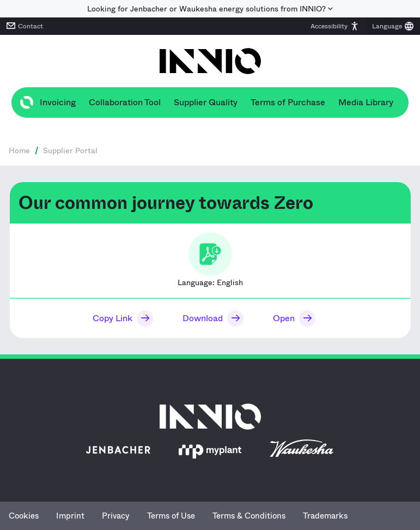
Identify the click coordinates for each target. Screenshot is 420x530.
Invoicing (58, 102)
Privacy (116, 516)
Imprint (70, 516)
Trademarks (325, 516)
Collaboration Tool (125, 102)
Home (19, 150)
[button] (335, 26)
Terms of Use (171, 516)
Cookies (24, 516)
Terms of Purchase (288, 102)
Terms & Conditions (249, 516)
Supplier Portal (70, 150)
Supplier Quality (206, 102)
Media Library (366, 102)
